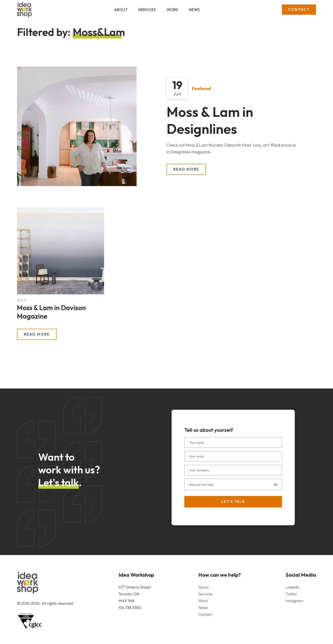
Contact (299, 9)
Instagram (294, 601)
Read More (186, 169)
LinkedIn (293, 587)
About (121, 10)
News (194, 10)
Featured (201, 88)
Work (172, 10)
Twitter (291, 594)
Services (147, 10)
